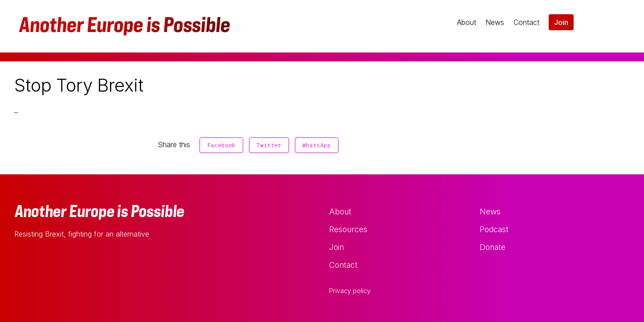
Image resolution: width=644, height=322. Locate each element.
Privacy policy (350, 291)
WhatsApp (317, 145)
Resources (348, 229)
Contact (526, 22)
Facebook (221, 145)
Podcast (494, 229)
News (495, 22)
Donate (493, 247)
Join (561, 22)
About (467, 22)
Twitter (269, 145)
